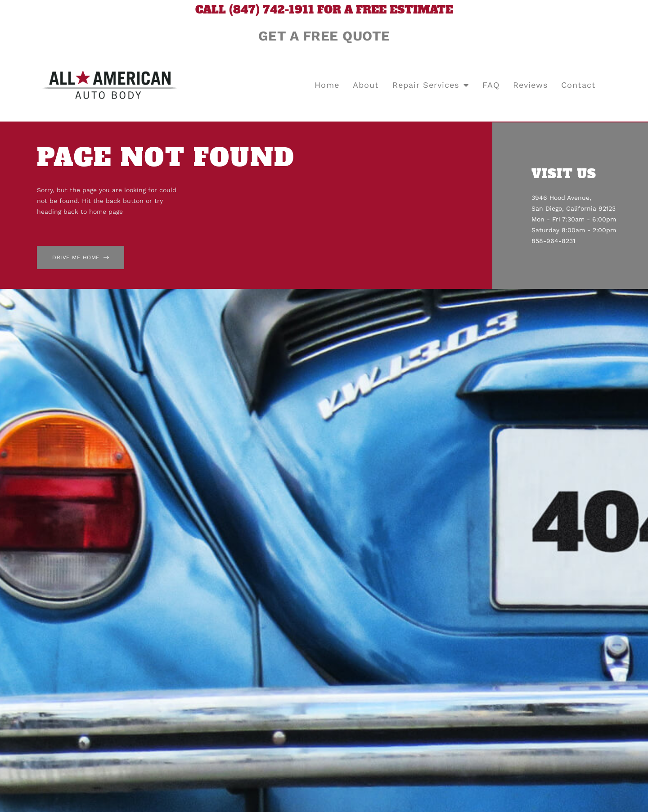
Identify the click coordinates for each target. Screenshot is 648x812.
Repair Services (431, 85)
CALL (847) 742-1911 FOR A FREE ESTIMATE (324, 10)
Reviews (530, 85)
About (366, 85)
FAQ (491, 85)
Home (327, 85)
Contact (578, 85)
